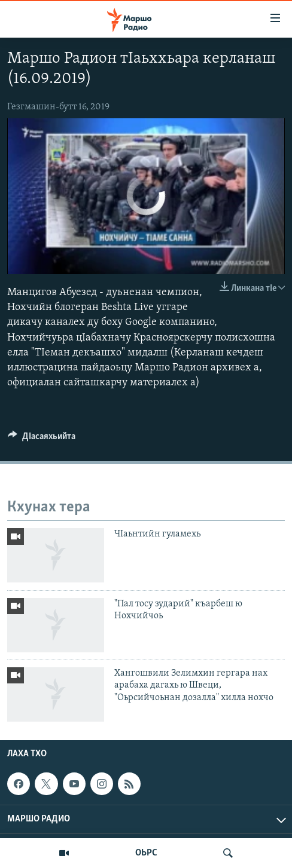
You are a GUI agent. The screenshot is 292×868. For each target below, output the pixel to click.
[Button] (42, 439)
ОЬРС (146, 853)
